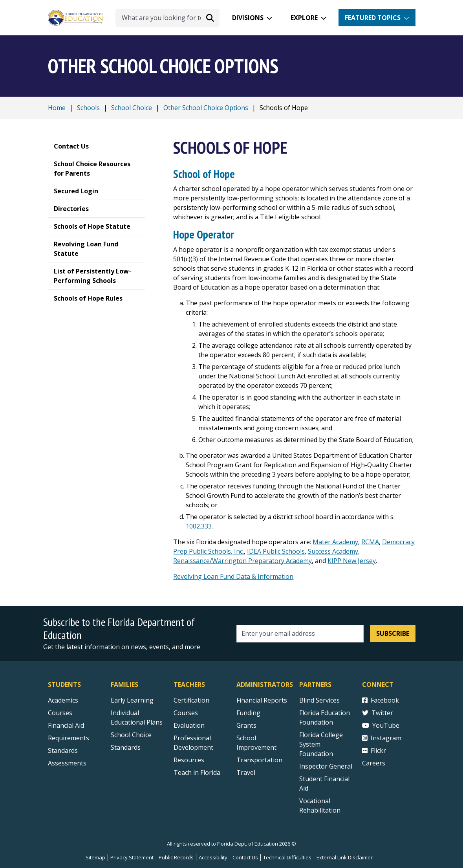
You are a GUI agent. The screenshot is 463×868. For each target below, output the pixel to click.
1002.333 (199, 526)
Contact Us (245, 857)
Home (57, 108)
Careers (374, 763)
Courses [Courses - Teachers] (186, 713)
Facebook (381, 700)
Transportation (259, 760)
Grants (246, 725)
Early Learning (132, 700)
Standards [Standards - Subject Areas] (63, 751)
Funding (248, 713)
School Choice (132, 108)
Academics (63, 700)
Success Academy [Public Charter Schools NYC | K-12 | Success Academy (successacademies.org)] (333, 551)
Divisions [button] (248, 18)
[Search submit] (210, 18)
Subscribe (393, 633)
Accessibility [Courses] (213, 857)
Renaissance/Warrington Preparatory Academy (242, 561)
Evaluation (189, 725)
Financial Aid (66, 725)
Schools (88, 108)
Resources (189, 760)
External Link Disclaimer (345, 857)
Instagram (382, 738)
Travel (246, 773)
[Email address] (300, 634)
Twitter (378, 713)
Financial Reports (262, 700)
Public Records (176, 857)
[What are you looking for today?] (167, 18)
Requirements (69, 738)
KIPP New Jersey (352, 561)
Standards (126, 747)
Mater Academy (335, 542)
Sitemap (95, 857)
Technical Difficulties (287, 857)
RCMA (370, 542)
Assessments (67, 763)
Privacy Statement (132, 857)
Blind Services (319, 700)
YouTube (381, 725)
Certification (191, 700)
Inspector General (326, 766)
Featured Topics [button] (373, 18)
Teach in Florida (197, 773)
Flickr (374, 751)
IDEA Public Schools (276, 551)
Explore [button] (304, 18)
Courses (60, 713)
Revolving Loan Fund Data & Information (233, 576)
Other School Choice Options (206, 108)
